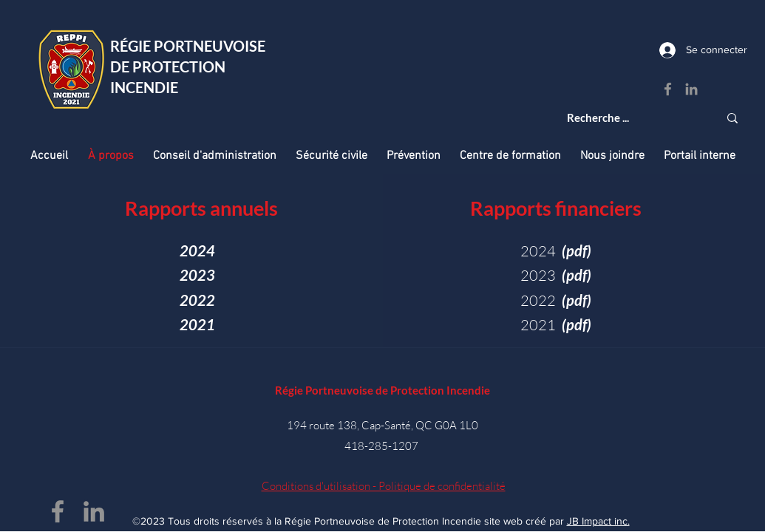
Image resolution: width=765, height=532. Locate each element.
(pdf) (577, 300)
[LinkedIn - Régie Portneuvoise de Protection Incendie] (691, 89)
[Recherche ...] (632, 118)
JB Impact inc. (598, 521)
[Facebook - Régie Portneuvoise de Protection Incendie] (668, 89)
